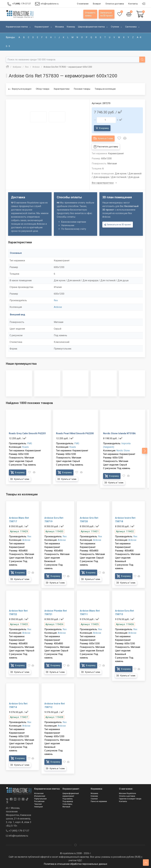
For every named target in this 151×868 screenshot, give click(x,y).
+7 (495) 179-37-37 (17, 831)
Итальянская (40, 796)
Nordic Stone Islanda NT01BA (119, 433)
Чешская (38, 804)
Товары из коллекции (105, 89)
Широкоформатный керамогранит (71, 795)
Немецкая (38, 807)
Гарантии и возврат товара (130, 799)
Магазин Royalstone (127, 793)
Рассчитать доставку (106, 147)
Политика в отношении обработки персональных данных (75, 864)
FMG (30, 443)
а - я (139, 37)
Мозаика (94, 793)
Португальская (40, 799)
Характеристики (62, 89)
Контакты (123, 801)
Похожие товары (82, 89)
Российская (39, 801)
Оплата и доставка (127, 796)
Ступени (94, 799)
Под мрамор (68, 801)
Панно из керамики (99, 801)
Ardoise (58, 307)
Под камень (68, 799)
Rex (56, 300)
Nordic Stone (123, 451)
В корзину (102, 128)
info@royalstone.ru (17, 836)
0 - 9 (8, 46)
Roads (25, 447)
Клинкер (94, 796)
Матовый (66, 807)
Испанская (39, 793)
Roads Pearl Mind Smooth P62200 (75, 433)
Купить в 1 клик (103, 138)
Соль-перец (67, 804)
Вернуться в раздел (20, 89)
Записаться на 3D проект (118, 225)
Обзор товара (43, 89)
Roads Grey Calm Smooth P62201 (27, 433)
